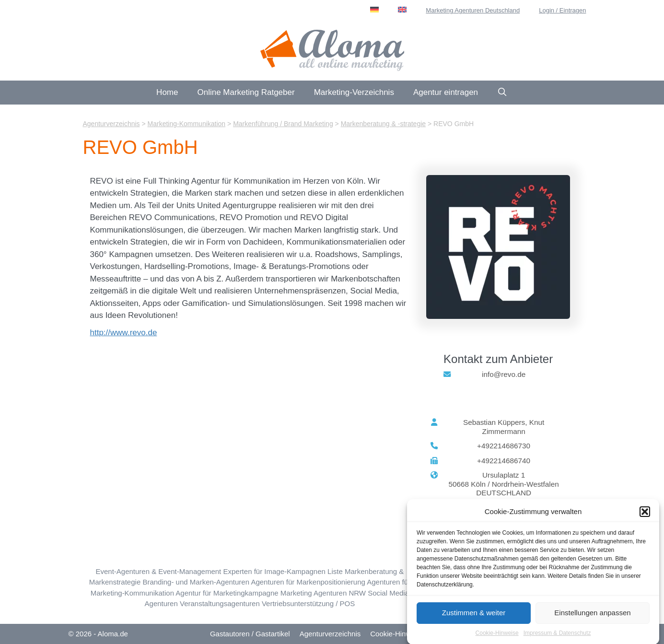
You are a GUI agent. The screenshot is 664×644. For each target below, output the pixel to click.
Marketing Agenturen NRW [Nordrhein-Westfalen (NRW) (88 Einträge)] (323, 593)
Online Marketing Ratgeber (246, 92)
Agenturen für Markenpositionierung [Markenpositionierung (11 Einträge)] (308, 582)
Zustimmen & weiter (474, 616)
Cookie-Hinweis (395, 634)
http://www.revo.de (124, 333)
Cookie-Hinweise (497, 637)
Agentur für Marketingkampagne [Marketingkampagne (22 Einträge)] (227, 593)
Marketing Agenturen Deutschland (473, 10)
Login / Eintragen (562, 10)
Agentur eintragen (446, 92)
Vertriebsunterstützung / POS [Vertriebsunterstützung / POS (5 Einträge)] (308, 603)
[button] (645, 516)
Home (167, 92)
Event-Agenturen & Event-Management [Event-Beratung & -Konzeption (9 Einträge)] (158, 571)
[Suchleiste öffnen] (502, 93)
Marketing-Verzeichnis (354, 92)
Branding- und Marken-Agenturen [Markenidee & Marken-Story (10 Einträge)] (196, 582)
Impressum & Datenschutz (557, 637)
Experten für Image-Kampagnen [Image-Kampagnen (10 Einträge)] (274, 571)
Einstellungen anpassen (592, 616)
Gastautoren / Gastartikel (250, 634)
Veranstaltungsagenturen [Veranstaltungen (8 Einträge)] (220, 603)
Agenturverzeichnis (330, 634)
